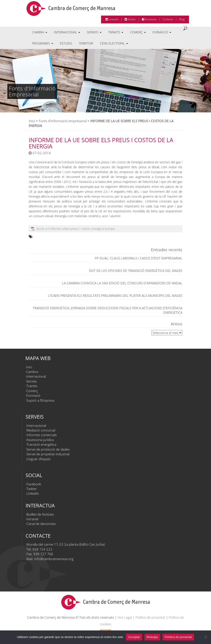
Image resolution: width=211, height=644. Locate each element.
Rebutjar (152, 637)
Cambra (40, 32)
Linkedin (112, 19)
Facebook (149, 19)
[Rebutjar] (205, 637)
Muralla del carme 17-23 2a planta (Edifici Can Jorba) (66, 544)
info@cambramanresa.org (54, 559)
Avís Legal (125, 617)
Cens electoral (114, 43)
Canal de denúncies (41, 524)
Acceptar (134, 637)
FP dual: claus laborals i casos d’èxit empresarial (139, 258)
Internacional (67, 32)
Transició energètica (41, 444)
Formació (162, 32)
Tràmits (116, 32)
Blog (182, 19)
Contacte (168, 19)
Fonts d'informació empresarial (63, 121)
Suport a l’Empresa (40, 400)
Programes (43, 43)
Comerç (138, 32)
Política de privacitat (150, 617)
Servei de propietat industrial (48, 454)
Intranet (32, 519)
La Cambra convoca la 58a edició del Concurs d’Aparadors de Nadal (122, 283)
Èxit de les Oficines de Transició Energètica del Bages (136, 271)
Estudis (66, 43)
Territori (86, 43)
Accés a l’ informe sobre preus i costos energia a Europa (76, 229)
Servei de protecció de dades (48, 449)
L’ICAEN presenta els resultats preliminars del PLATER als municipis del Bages (115, 296)
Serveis (94, 32)
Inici (32, 121)
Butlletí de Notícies (40, 514)
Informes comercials (42, 435)
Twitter (130, 19)
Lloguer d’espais (39, 459)
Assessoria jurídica (40, 440)
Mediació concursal (41, 430)
